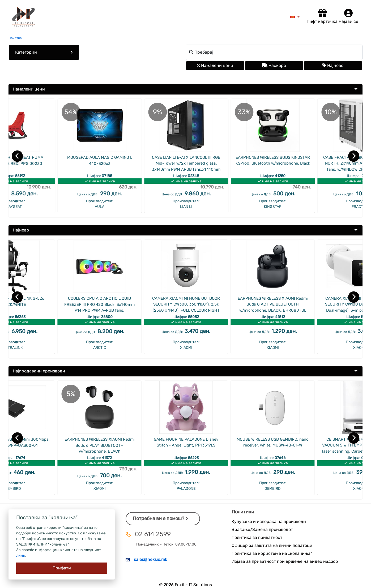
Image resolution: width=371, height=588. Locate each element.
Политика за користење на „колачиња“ (272, 553)
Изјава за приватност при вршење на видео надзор (285, 561)
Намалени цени (215, 65)
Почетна (15, 38)
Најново (333, 65)
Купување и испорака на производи (269, 522)
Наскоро (274, 65)
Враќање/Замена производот (262, 529)
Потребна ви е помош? (160, 518)
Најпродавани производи (39, 371)
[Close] (62, 568)
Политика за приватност (257, 537)
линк (21, 555)
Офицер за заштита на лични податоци (272, 545)
